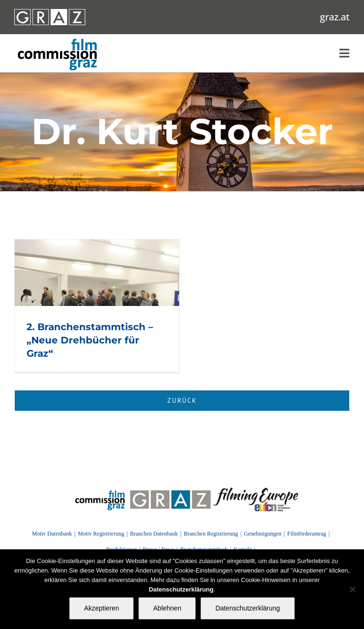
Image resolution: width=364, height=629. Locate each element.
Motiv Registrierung (101, 534)
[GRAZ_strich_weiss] (50, 12)
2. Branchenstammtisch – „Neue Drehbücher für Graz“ (90, 340)
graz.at (335, 17)
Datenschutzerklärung (247, 608)
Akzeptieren (101, 608)
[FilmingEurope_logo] (100, 491)
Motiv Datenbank (52, 534)
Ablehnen (167, 608)
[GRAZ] (170, 491)
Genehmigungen (262, 534)
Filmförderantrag (307, 534)
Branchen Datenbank (154, 534)
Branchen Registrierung (211, 534)
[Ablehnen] (352, 589)
